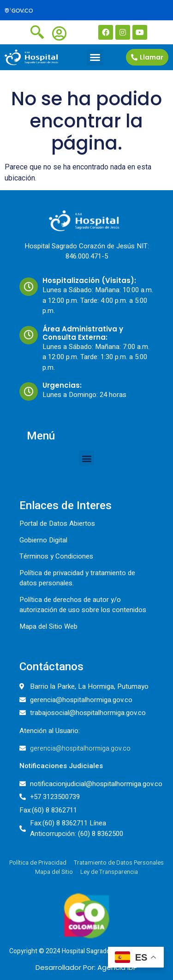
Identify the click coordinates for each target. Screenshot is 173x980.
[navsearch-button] (37, 32)
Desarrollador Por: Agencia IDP (86, 967)
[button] (95, 57)
